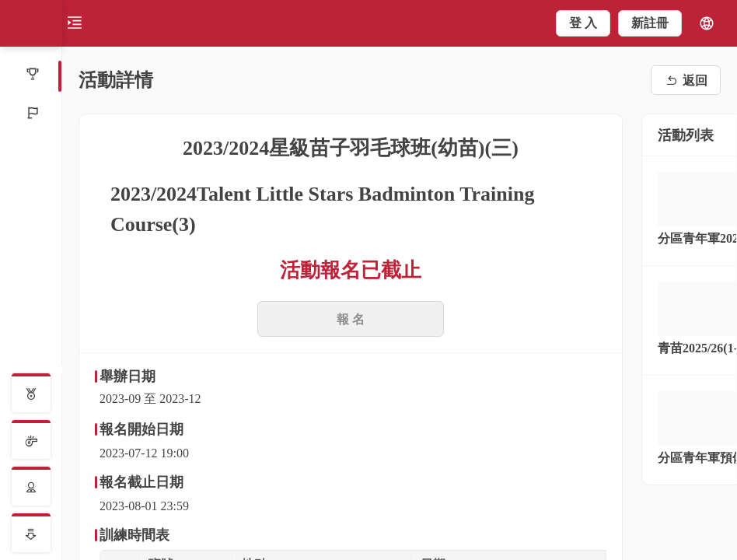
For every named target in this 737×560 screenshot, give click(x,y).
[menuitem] (31, 75)
